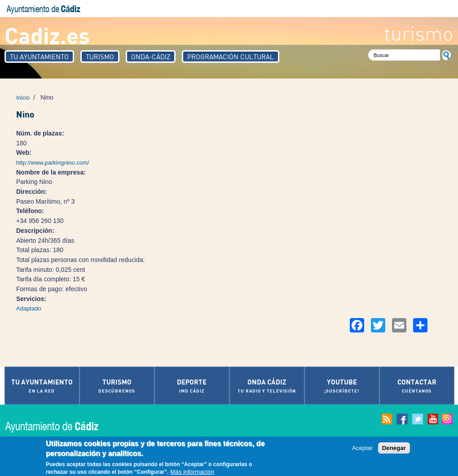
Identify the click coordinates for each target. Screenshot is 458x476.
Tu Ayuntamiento (39, 57)
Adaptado (29, 308)
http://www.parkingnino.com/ (53, 163)
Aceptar (362, 448)
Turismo (100, 57)
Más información (192, 473)
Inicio (23, 98)
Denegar (394, 448)
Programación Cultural (231, 57)
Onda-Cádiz (151, 57)
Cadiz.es (47, 35)
